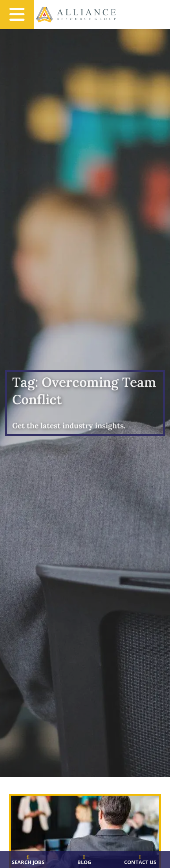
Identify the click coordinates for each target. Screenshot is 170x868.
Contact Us (140, 862)
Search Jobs (28, 862)
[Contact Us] (140, 857)
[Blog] (84, 857)
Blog (84, 862)
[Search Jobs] (28, 857)
